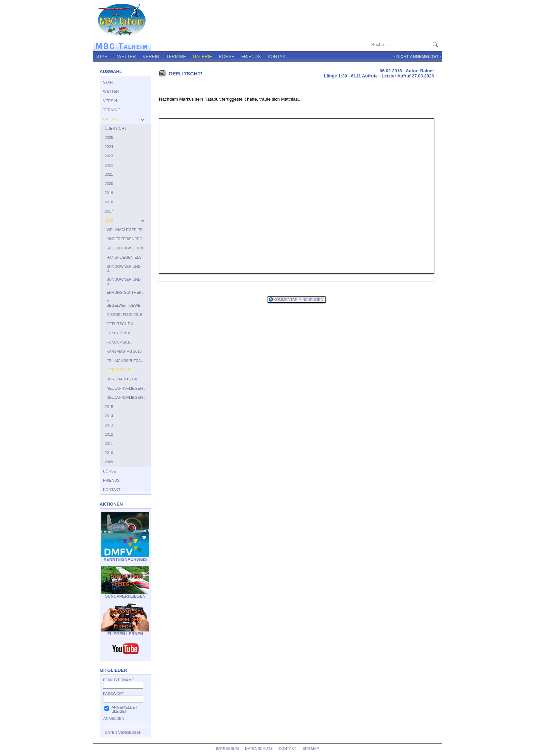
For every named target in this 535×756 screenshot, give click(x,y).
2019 (109, 193)
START (103, 56)
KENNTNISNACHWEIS (125, 558)
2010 (109, 453)
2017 (109, 211)
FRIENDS (251, 56)
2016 (109, 220)
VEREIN (151, 56)
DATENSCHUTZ (259, 748)
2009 (109, 462)
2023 (109, 156)
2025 (109, 137)
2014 (109, 416)
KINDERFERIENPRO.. (126, 239)
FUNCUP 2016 (119, 333)
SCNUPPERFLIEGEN (125, 594)
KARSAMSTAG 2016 (124, 351)
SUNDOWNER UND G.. (124, 268)
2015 (109, 407)
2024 (109, 147)
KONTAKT (278, 56)
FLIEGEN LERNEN (125, 632)
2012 (109, 434)
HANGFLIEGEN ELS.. (125, 257)
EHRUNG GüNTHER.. (125, 292)
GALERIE (202, 56)
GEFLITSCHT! (119, 370)
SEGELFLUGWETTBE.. (127, 248)
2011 (109, 444)
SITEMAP (310, 748)
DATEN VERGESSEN (123, 732)
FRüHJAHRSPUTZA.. (125, 361)
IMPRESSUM (227, 748)
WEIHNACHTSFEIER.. (126, 230)
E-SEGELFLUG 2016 (124, 315)
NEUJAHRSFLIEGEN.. (126, 388)
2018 (109, 202)
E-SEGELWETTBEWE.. (125, 303)
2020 (109, 184)
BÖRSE (227, 56)
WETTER (126, 56)
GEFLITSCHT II (120, 324)
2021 (109, 174)
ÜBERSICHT (116, 128)
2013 (109, 425)
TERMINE (176, 56)
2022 (109, 165)
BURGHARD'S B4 (122, 379)
